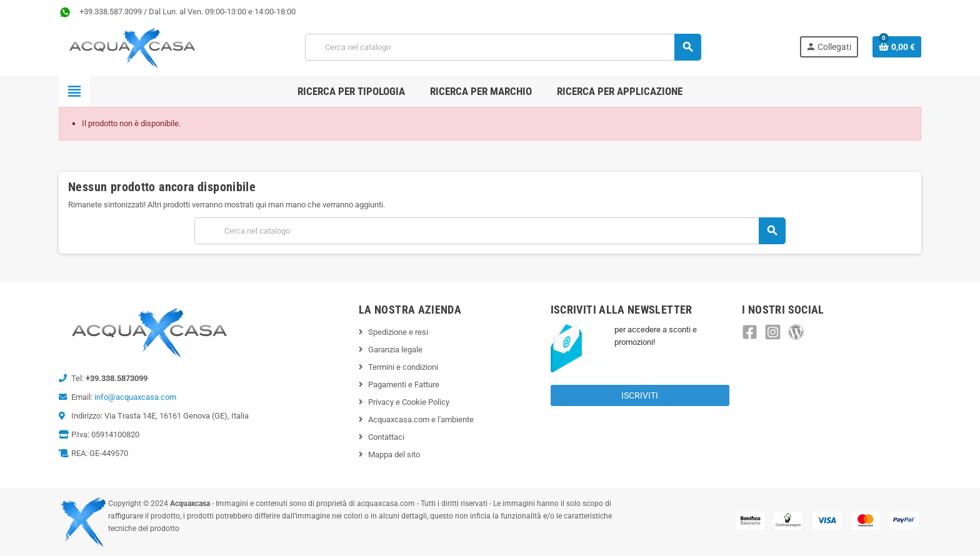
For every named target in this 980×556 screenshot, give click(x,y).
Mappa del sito (394, 454)
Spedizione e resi (398, 332)
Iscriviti (640, 395)
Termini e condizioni (403, 367)
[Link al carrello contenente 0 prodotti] (897, 47)
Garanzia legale (395, 350)
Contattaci (386, 437)
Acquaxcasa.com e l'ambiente (421, 419)
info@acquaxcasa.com (135, 397)
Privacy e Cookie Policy (409, 402)
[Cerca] (503, 47)
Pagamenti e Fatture (404, 385)
